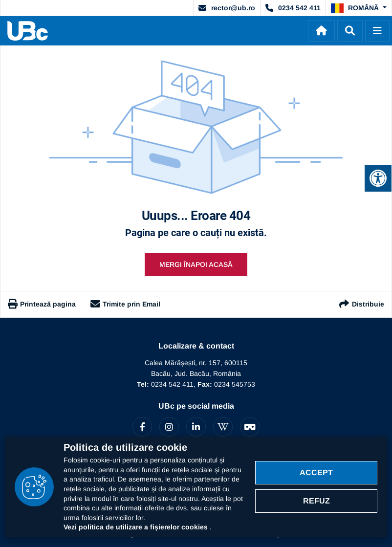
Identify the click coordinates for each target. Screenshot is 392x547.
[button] (359, 8)
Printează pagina (42, 304)
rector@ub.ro (227, 8)
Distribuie (361, 304)
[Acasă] (321, 31)
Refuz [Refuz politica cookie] (316, 501)
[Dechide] (350, 31)
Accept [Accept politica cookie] (316, 472)
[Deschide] (377, 31)
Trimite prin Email (125, 304)
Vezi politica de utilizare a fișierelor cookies (137, 527)
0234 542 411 (293, 8)
